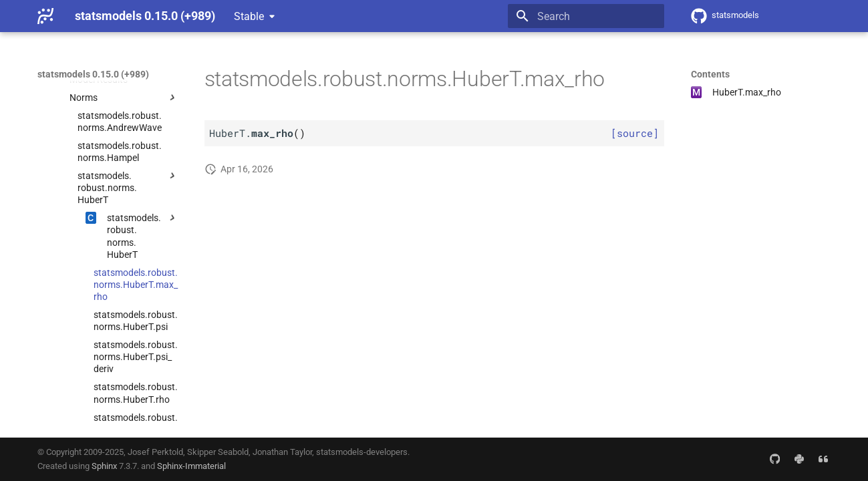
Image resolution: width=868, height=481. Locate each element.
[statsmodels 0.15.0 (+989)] (45, 16)
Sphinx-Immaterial (191, 466)
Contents (710, 74)
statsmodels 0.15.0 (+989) (93, 74)
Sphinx (104, 466)
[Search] (586, 16)
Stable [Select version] (249, 16)
